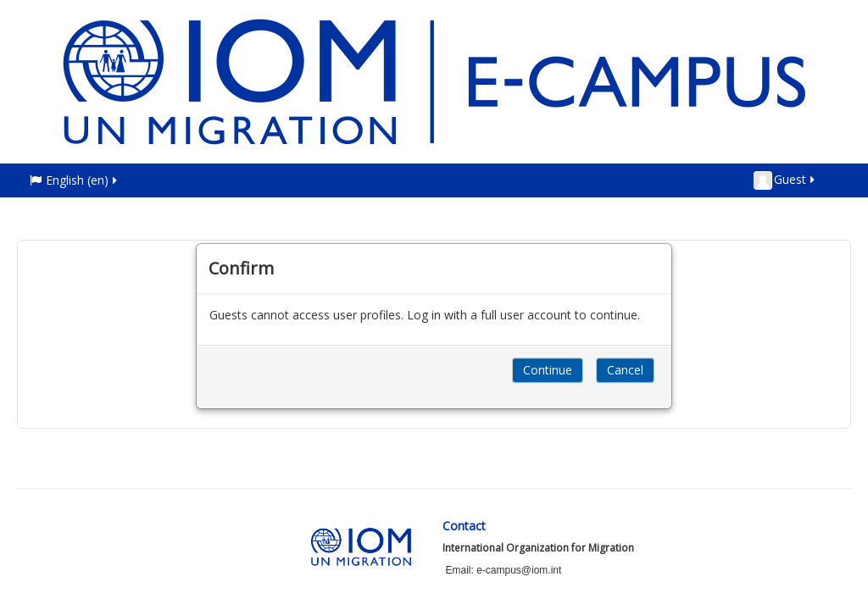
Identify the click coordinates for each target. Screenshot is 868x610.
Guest (785, 180)
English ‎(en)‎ (75, 180)
